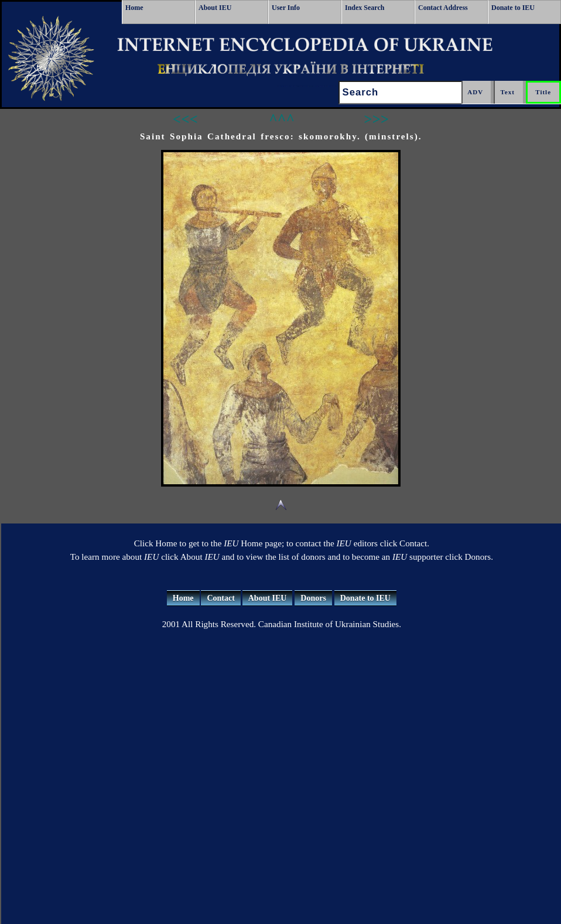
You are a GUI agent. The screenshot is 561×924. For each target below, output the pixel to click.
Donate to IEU (513, 8)
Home (134, 8)
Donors (313, 598)
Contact (220, 598)
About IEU (215, 8)
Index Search (365, 8)
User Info (286, 8)
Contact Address (443, 8)
